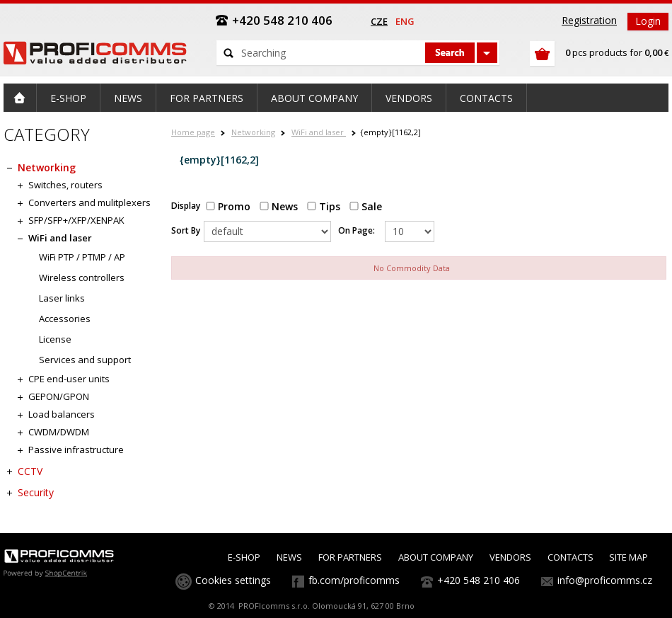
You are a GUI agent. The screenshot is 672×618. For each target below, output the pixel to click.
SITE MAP (628, 557)
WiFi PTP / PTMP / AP (82, 257)
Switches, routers (65, 185)
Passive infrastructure (76, 450)
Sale (366, 206)
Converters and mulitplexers (89, 202)
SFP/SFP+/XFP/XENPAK (76, 220)
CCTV (30, 471)
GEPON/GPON (59, 396)
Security (36, 492)
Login (648, 21)
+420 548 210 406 (479, 580)
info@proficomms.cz (605, 580)
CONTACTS (570, 557)
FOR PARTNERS (350, 557)
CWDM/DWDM (59, 432)
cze (379, 21)
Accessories (65, 319)
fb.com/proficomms (354, 580)
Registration (589, 20)
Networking (253, 132)
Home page (193, 132)
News (279, 206)
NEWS (289, 557)
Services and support (85, 360)
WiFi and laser (319, 132)
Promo (228, 206)
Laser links (62, 298)
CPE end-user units (69, 379)
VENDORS (510, 557)
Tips (324, 206)
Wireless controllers (82, 277)
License (55, 339)
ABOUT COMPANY (436, 557)
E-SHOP (244, 557)
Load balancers (62, 414)
